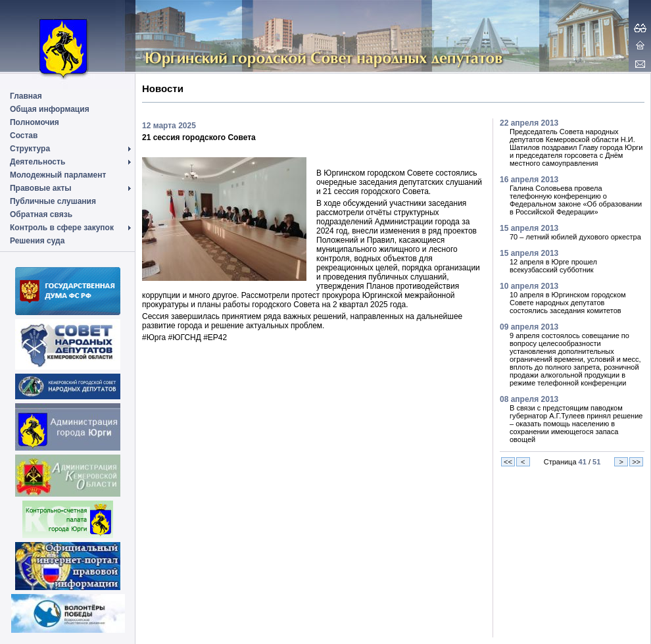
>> (636, 462)
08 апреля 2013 (529, 399)
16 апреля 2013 (529, 180)
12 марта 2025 (169, 126)
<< (508, 462)
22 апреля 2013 (529, 123)
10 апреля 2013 (529, 286)
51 (596, 462)
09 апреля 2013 (529, 327)
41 (583, 462)
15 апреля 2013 (529, 228)
